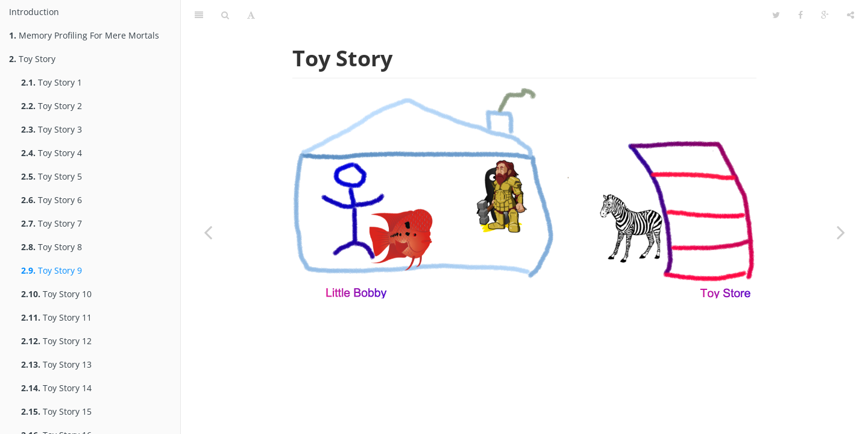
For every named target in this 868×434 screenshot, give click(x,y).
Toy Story (32, 59)
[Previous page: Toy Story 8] (208, 232)
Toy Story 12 (56, 341)
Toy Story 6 (52, 200)
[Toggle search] (225, 15)
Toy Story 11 (56, 317)
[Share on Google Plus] (825, 15)
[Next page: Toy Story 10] (841, 232)
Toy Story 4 (52, 153)
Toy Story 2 (52, 106)
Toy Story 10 (56, 294)
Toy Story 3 (52, 129)
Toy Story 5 (52, 176)
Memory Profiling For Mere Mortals (84, 35)
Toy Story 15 (56, 411)
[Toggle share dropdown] (851, 15)
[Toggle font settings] (251, 15)
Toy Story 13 (56, 364)
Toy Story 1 (52, 82)
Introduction (34, 12)
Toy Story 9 (52, 270)
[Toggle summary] (199, 15)
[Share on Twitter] (776, 15)
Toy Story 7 (52, 223)
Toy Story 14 (56, 388)
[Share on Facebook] (800, 15)
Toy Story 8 (52, 247)
